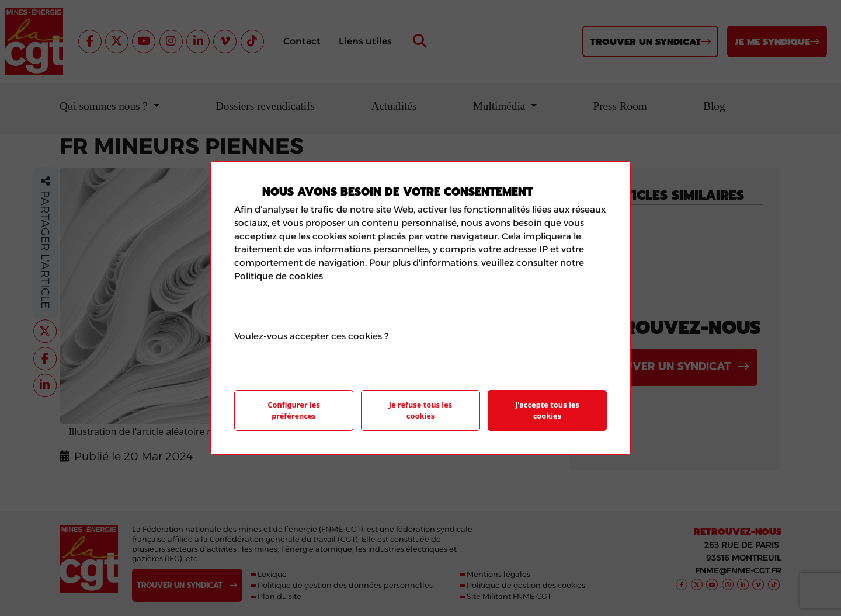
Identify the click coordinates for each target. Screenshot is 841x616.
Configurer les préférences (294, 410)
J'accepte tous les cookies (547, 410)
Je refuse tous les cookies (420, 410)
